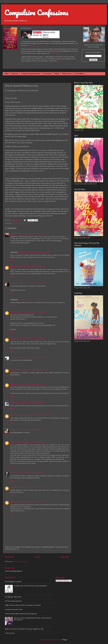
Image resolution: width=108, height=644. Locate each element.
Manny (12, 283)
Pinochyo (13, 384)
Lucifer (13, 403)
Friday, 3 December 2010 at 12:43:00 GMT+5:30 (31, 384)
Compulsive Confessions (36, 12)
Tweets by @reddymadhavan (13, 571)
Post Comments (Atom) (20, 561)
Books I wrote (67, 74)
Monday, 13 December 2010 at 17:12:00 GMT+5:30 (28, 473)
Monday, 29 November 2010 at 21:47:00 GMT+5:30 (31, 283)
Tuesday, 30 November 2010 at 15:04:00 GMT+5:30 (34, 300)
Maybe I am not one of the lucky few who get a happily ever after (24, 629)
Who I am (15, 74)
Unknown (13, 370)
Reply (12, 246)
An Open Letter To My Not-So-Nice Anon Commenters (30, 586)
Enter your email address (93, 52)
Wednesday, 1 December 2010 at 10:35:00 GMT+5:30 (33, 370)
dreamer (13, 312)
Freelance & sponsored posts (31, 74)
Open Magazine (57, 53)
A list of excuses (10, 633)
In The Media (79, 74)
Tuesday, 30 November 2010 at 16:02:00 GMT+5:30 (30, 339)
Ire (11, 429)
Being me (15, 223)
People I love (29, 223)
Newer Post (10, 557)
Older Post (65, 557)
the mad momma (16, 415)
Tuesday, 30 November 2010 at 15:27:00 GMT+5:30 (32, 312)
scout (12, 357)
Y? (11, 473)
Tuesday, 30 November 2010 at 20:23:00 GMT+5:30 (30, 357)
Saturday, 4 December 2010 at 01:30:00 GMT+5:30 (37, 415)
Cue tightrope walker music (13, 597)
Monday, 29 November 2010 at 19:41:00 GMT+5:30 (29, 267)
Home (7, 74)
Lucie (12, 339)
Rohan (12, 442)
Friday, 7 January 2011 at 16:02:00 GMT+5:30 (31, 487)
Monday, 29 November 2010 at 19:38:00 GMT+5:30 (34, 252)
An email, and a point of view (14, 609)
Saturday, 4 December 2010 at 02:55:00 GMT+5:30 (30, 442)
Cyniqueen (14, 234)
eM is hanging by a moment (13, 581)
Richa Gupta (14, 502)
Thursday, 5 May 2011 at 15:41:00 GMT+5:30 (33, 502)
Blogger (65, 640)
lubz (12, 267)
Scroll (61, 61)
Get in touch (47, 74)
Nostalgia (21, 223)
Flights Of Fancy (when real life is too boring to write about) (23, 605)
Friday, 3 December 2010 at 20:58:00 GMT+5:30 (30, 403)
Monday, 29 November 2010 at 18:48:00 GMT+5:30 (33, 234)
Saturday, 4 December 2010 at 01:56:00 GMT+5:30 (28, 429)
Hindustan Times (34, 45)
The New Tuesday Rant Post (13, 601)
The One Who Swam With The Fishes (43, 28)
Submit (57, 74)
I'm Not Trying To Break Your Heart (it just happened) (21, 614)
